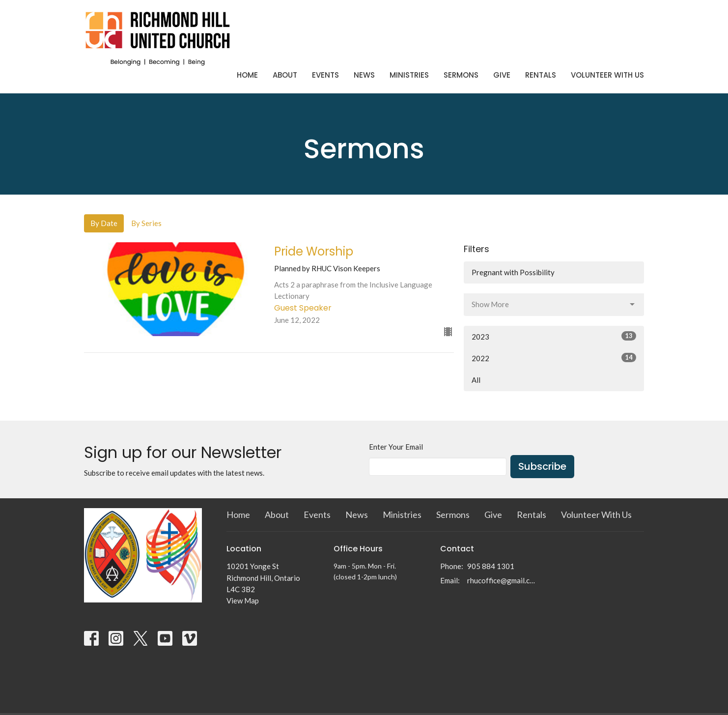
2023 (554, 336)
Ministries (409, 75)
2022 (554, 358)
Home (247, 75)
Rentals (541, 75)
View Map (243, 601)
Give (502, 75)
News (364, 75)
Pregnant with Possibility (513, 272)
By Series (146, 223)
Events (325, 75)
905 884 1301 (491, 566)
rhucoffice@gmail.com (502, 580)
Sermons (461, 75)
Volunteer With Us (607, 75)
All (476, 380)
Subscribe (542, 466)
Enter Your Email (396, 447)
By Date (104, 223)
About (285, 75)
